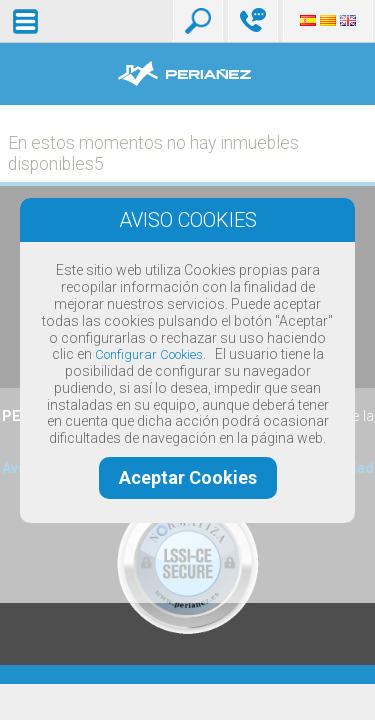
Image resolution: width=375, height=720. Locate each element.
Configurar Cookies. (150, 354)
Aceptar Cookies (188, 477)
